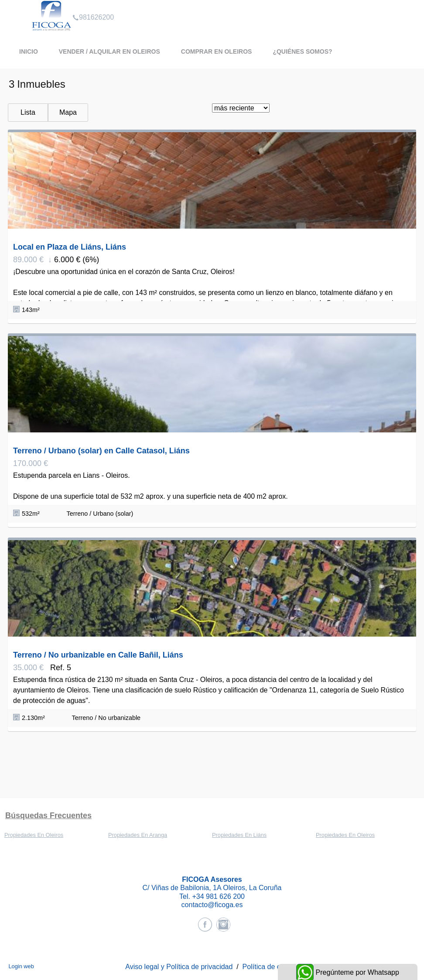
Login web (21, 966)
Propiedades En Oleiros (34, 835)
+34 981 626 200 (218, 896)
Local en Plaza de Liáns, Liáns (70, 247)
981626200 (93, 6)
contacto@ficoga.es (212, 905)
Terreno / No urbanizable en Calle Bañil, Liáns (98, 655)
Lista (28, 112)
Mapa (68, 112)
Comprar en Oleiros (217, 51)
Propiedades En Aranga (138, 835)
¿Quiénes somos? (302, 51)
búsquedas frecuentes (48, 816)
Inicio (29, 51)
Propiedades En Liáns (239, 835)
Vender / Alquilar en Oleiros (109, 51)
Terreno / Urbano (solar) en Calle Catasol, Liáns (101, 451)
